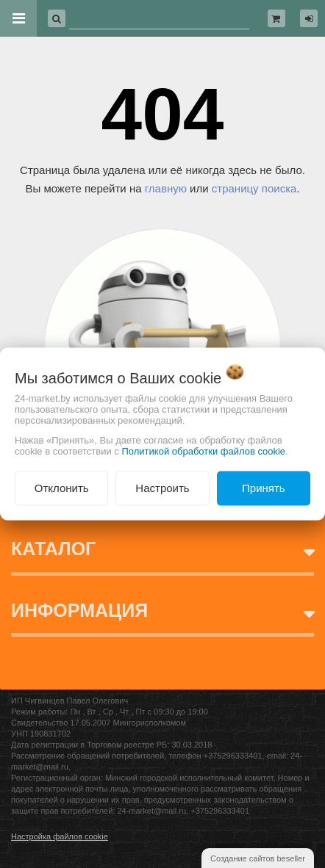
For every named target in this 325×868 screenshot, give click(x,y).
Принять (264, 488)
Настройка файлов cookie (60, 836)
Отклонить (62, 488)
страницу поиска (254, 188)
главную (166, 188)
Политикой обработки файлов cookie (203, 451)
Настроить (162, 488)
